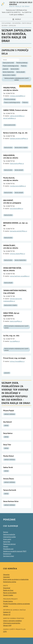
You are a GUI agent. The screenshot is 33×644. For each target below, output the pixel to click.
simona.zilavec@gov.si (17, 254)
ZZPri (5, 632)
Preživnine (24, 66)
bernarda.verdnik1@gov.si (18, 231)
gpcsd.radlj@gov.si (10, 118)
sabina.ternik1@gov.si (17, 116)
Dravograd (7, 588)
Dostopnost (7, 554)
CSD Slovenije (6, 23)
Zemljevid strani (9, 556)
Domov (6, 532)
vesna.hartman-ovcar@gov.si (20, 276)
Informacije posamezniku (12, 623)
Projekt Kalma (8, 601)
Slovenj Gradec (8, 595)
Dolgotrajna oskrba (10, 582)
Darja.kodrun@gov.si (17, 164)
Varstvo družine (15, 69)
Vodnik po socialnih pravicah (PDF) (15, 551)
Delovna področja (9, 535)
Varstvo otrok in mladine (9, 75)
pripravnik (5, 69)
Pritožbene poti (8, 549)
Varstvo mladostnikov (8, 72)
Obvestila (6, 575)
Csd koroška (16, 23)
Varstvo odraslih (21, 72)
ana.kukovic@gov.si (16, 209)
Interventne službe (9, 537)
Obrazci (6, 547)
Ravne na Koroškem (10, 593)
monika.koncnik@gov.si (18, 186)
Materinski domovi (9, 544)
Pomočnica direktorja (22, 63)
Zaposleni (12, 26)
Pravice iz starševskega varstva (11, 66)
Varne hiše (7, 542)
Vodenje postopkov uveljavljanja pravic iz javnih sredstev (16, 79)
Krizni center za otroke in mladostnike (16, 579)
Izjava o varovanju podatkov (12, 621)
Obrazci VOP (7, 626)
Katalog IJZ (7, 612)
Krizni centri (7, 539)
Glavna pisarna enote (8, 63)
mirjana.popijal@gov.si (18, 96)
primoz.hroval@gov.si (17, 361)
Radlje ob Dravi (8, 590)
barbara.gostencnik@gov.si (19, 139)
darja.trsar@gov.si (16, 321)
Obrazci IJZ (7, 615)
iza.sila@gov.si (15, 341)
